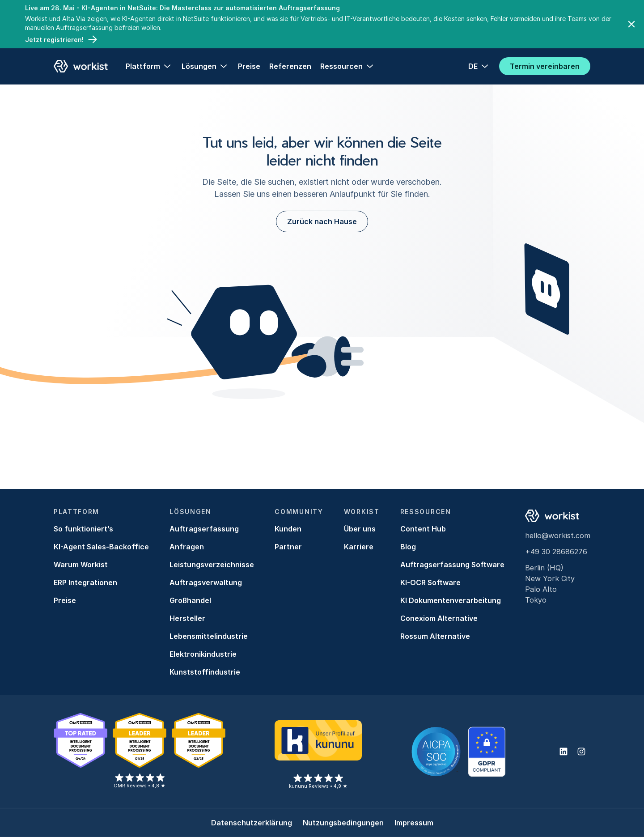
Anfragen (187, 547)
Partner (288, 547)
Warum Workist (81, 565)
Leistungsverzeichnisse (212, 565)
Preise (249, 66)
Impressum (414, 823)
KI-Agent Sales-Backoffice (101, 547)
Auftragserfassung (204, 529)
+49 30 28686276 (556, 552)
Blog (408, 547)
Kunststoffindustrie (205, 672)
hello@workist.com (558, 535)
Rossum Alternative (435, 636)
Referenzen (290, 66)
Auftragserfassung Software (452, 565)
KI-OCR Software (430, 582)
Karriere (359, 547)
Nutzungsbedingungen (343, 823)
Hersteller (187, 618)
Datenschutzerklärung (252, 823)
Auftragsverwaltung (206, 582)
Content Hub (423, 529)
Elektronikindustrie (203, 654)
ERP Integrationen (85, 582)
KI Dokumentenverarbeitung (451, 600)
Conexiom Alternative (439, 618)
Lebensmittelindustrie (209, 636)
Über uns (360, 529)
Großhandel (190, 600)
